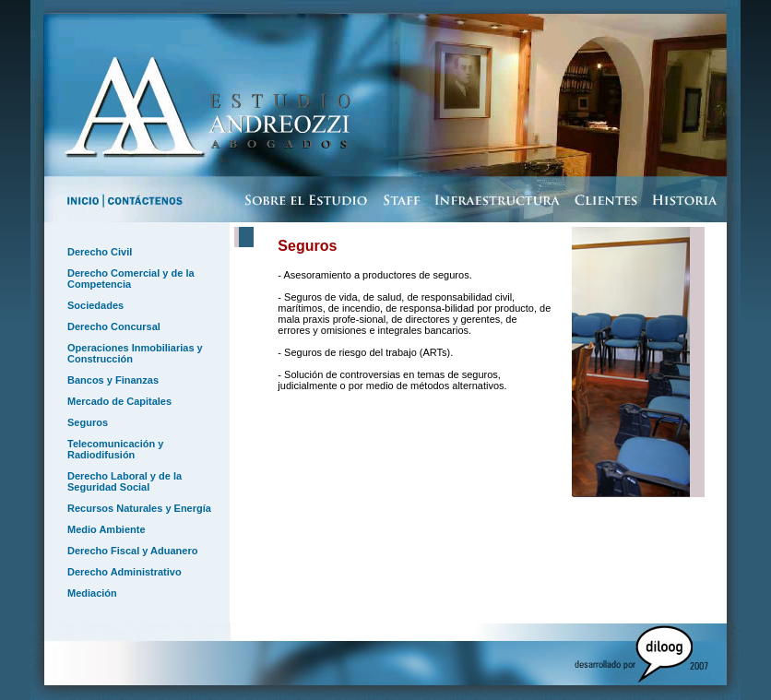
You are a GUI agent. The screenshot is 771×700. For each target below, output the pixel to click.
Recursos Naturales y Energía (139, 508)
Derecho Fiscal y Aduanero (132, 551)
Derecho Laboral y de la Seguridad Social (125, 481)
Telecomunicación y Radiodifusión (115, 449)
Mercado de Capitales (119, 401)
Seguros (88, 422)
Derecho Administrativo (125, 572)
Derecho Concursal (114, 326)
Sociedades (95, 305)
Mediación (92, 593)
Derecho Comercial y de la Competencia (131, 279)
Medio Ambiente (107, 529)
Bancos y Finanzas (113, 380)
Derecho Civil (100, 252)
